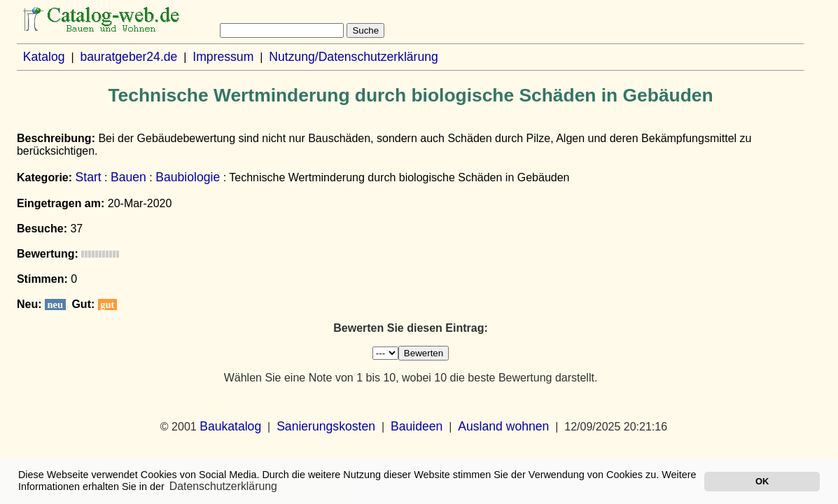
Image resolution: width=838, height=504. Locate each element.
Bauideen (417, 426)
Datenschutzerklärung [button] (223, 486)
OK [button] (762, 481)
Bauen (128, 177)
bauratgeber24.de (128, 57)
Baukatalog (230, 426)
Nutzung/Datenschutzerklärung (354, 57)
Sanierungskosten (326, 426)
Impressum (223, 57)
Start (89, 177)
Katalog (44, 57)
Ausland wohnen (503, 426)
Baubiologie (188, 177)
